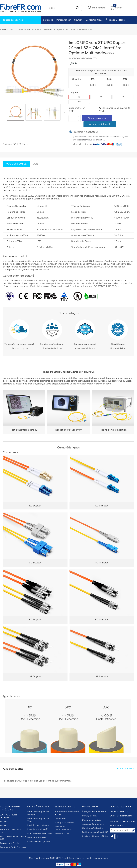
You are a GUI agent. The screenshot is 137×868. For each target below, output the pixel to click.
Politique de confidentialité (95, 832)
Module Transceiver (37, 838)
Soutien (78, 20)
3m (123, 97)
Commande (60, 819)
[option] (16, 113)
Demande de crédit (91, 820)
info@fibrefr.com (124, 816)
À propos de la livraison (94, 824)
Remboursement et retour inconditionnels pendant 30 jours (102, 137)
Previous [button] (4, 113)
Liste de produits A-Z (37, 829)
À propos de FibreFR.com (94, 812)
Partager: (7, 144)
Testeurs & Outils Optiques (13, 847)
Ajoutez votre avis (126, 768)
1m (79, 97)
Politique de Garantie (65, 823)
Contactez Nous (94, 20)
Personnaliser (64, 20)
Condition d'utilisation (93, 828)
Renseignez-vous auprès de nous (114, 109)
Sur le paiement (90, 816)
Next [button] (63, 113)
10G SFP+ (4, 822)
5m (79, 102)
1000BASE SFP (6, 826)
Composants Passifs (10, 843)
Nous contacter (62, 833)
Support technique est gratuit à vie (91, 140)
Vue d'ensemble (16, 164)
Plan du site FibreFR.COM (40, 833)
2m (101, 97)
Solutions (48, 20)
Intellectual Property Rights (95, 836)
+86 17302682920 (121, 812)
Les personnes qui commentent (55, 781)
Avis (36, 164)
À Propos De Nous (115, 20)
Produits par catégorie (38, 825)
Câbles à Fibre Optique (39, 842)
